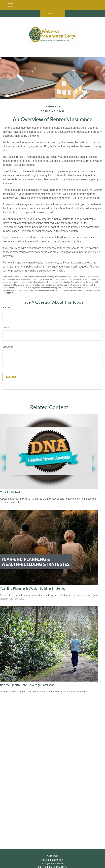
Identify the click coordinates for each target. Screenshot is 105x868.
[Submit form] (11, 377)
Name (6, 308)
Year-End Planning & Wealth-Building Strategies (33, 588)
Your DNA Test (10, 492)
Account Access (53, 14)
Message (8, 347)
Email (6, 327)
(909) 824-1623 (56, 860)
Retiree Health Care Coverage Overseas (27, 685)
